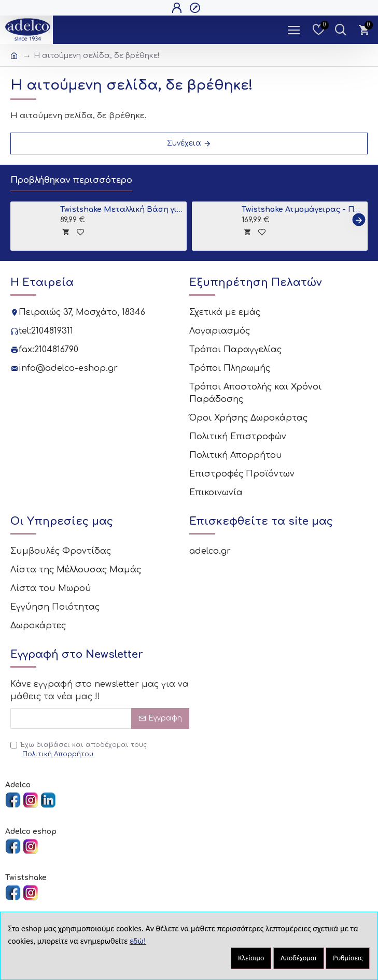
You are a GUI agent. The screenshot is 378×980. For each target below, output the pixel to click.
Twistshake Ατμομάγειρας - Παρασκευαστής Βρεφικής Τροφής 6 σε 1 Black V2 (303, 210)
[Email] (100, 718)
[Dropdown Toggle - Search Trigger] (340, 30)
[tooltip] (66, 232)
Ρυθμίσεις (348, 958)
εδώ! (138, 941)
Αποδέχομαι (299, 958)
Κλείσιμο (251, 958)
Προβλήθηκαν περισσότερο (71, 180)
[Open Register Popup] (196, 8)
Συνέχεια (184, 143)
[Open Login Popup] (178, 8)
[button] (359, 220)
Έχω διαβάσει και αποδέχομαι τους (79, 750)
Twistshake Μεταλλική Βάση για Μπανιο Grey (121, 210)
